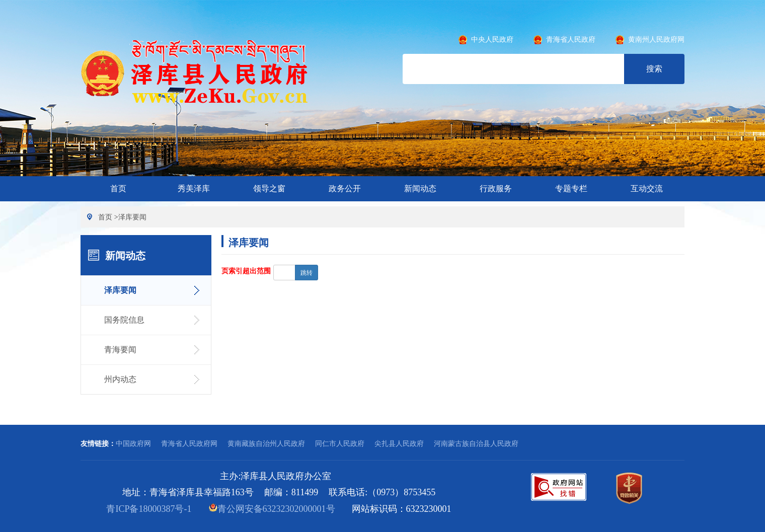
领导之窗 (269, 188)
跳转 (307, 273)
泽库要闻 (132, 217)
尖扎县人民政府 (399, 443)
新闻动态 (420, 188)
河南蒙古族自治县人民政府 (476, 443)
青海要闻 (120, 350)
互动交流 (647, 188)
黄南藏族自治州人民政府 (266, 443)
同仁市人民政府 (340, 443)
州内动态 (120, 379)
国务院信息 (124, 320)
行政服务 (496, 188)
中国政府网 (133, 443)
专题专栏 (571, 188)
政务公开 (345, 188)
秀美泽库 (194, 188)
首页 (118, 188)
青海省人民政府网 (189, 443)
